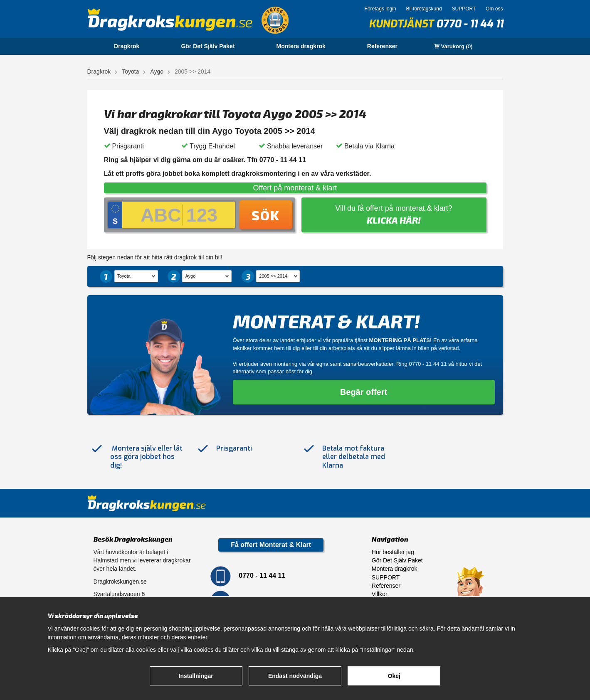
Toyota (130, 71)
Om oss (494, 9)
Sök (266, 215)
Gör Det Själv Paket (208, 46)
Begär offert (364, 392)
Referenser (382, 46)
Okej (394, 676)
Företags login (380, 9)
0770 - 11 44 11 (470, 24)
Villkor (380, 594)
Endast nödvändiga (295, 676)
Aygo (157, 71)
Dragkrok (127, 46)
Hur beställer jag (393, 552)
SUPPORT (464, 9)
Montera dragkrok (301, 46)
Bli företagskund (424, 9)
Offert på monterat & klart (295, 188)
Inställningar (196, 676)
